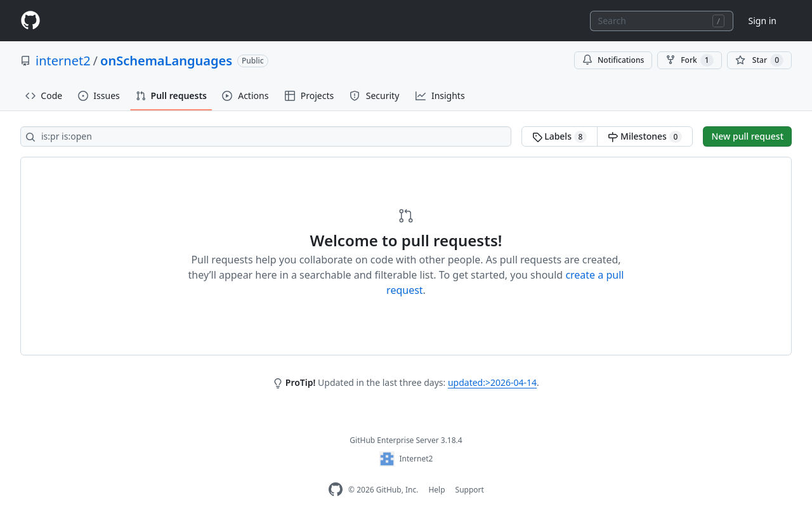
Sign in (763, 21)
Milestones (645, 136)
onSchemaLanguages (166, 61)
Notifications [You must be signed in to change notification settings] (613, 60)
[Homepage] (30, 21)
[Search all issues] (266, 136)
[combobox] (662, 21)
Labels (560, 136)
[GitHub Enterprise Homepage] (336, 490)
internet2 (63, 61)
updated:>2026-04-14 (492, 382)
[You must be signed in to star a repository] (759, 60)
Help (436, 490)
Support (470, 490)
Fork (689, 60)
